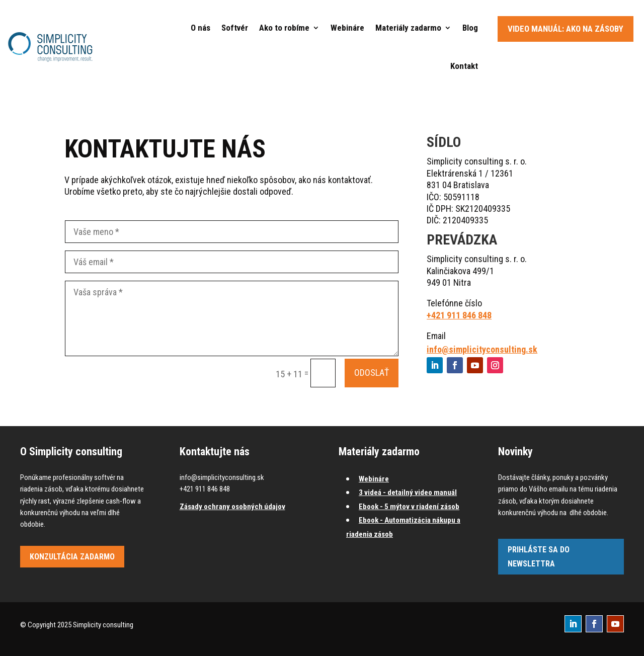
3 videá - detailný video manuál (408, 493)
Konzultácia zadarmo (72, 557)
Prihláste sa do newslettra (539, 556)
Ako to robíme (284, 28)
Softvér (235, 28)
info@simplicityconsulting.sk (482, 349)
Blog (470, 28)
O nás (200, 28)
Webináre (347, 28)
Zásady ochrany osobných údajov (232, 507)
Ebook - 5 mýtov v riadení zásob (409, 507)
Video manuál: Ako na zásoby (566, 29)
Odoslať (372, 373)
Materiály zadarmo (408, 28)
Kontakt (464, 66)
